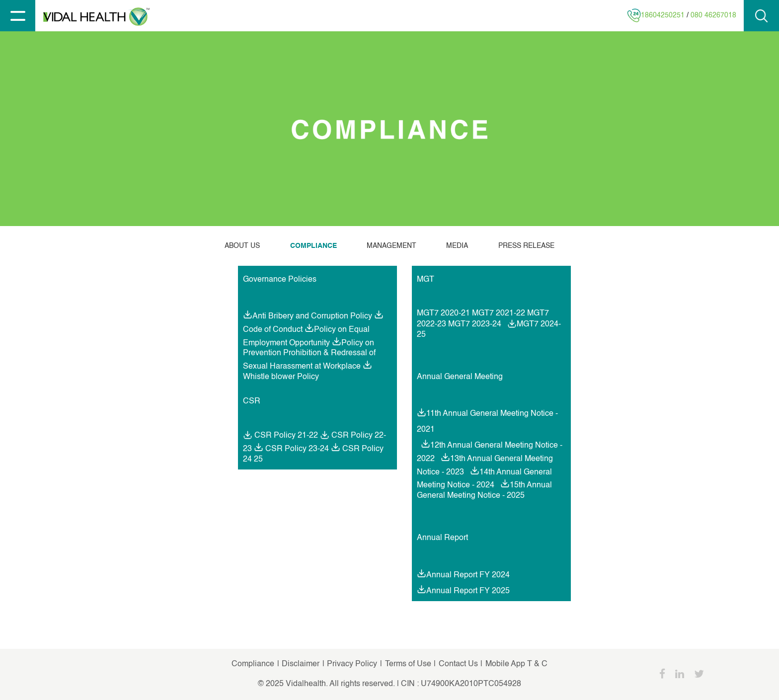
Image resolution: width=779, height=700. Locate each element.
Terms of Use (408, 664)
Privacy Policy (353, 664)
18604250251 (663, 15)
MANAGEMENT (391, 246)
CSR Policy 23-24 (297, 449)
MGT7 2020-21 (443, 313)
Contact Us (458, 664)
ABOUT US (242, 246)
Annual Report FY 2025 (468, 591)
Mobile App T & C (515, 664)
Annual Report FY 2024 (468, 575)
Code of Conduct (273, 330)
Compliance (253, 664)
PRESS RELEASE (526, 246)
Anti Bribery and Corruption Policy (312, 316)
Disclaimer (300, 664)
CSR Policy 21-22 (280, 436)
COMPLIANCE (313, 246)
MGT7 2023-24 (475, 324)
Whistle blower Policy (281, 377)
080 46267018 (713, 15)
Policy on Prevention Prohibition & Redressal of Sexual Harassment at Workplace (309, 355)
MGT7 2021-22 (499, 313)
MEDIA (457, 246)
